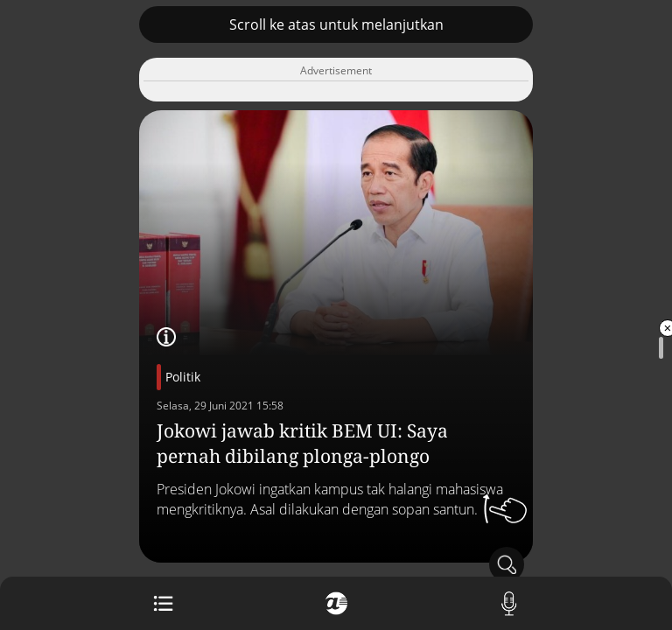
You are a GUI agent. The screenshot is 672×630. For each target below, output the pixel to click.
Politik (183, 377)
